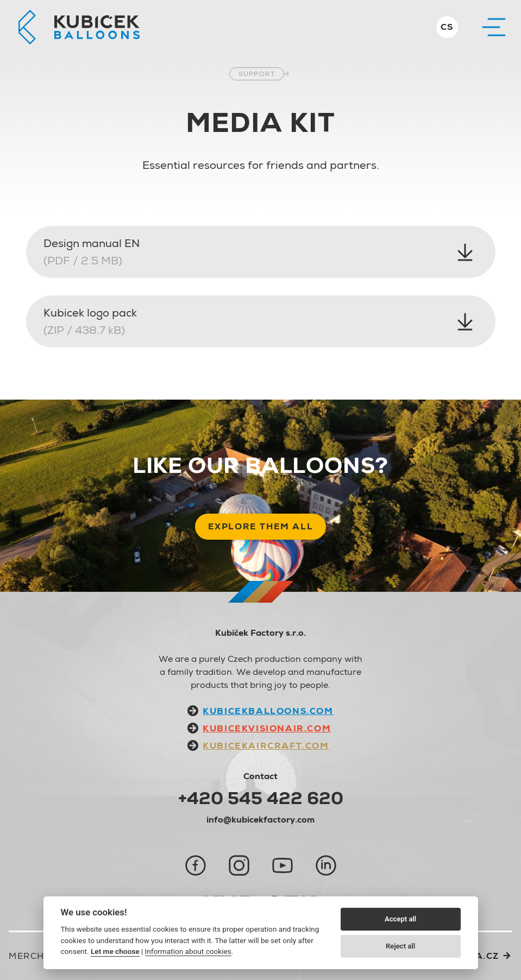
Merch (27, 956)
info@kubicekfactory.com (260, 820)
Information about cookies (188, 951)
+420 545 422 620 (261, 798)
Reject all (400, 946)
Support (257, 74)
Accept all (400, 919)
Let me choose (115, 951)
